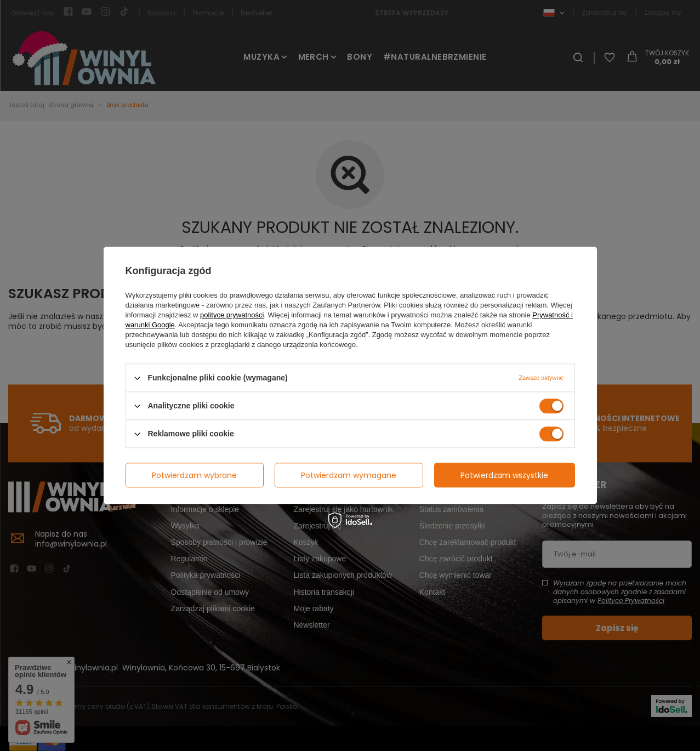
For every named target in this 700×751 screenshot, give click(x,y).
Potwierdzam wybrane (194, 475)
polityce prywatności (232, 315)
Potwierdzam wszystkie (504, 475)
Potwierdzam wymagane (349, 475)
